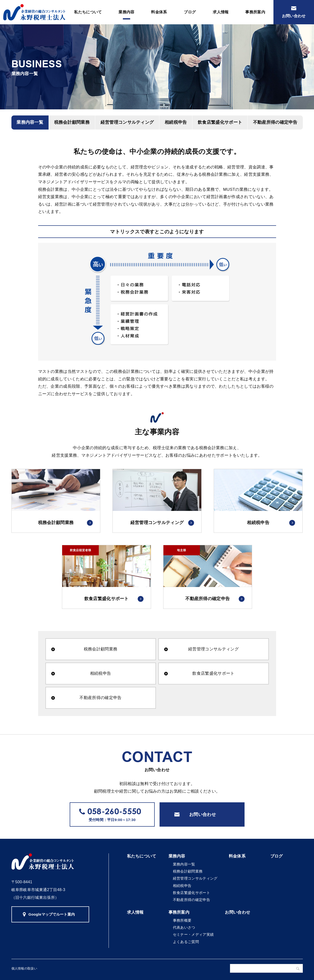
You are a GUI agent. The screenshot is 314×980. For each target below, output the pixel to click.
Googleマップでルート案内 (52, 914)
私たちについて (88, 12)
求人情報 (221, 12)
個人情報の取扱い (24, 968)
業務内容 (126, 12)
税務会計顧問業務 (72, 122)
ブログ (190, 12)
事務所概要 (182, 920)
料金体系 (159, 12)
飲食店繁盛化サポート (220, 122)
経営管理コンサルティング (127, 122)
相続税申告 (176, 122)
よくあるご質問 (186, 942)
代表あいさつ (184, 927)
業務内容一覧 (30, 122)
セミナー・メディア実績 (193, 934)
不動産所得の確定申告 (275, 122)
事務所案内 (255, 12)
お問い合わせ (203, 814)
